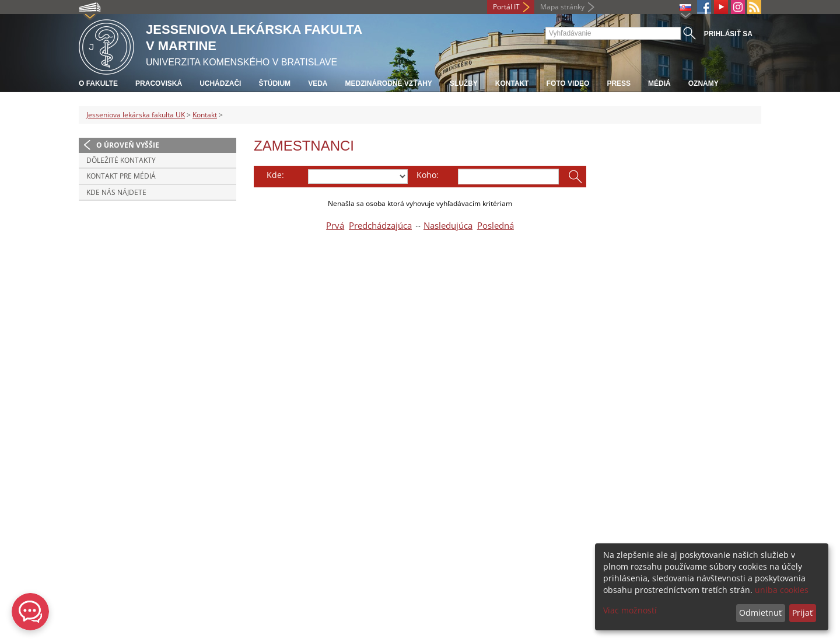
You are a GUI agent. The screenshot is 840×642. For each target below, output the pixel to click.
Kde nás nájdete (116, 192)
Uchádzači (220, 83)
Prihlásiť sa (728, 34)
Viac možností (630, 610)
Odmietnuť (760, 613)
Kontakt (512, 83)
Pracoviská (159, 83)
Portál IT (506, 7)
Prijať (802, 613)
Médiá (659, 83)
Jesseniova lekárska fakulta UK (136, 115)
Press (619, 83)
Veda (318, 83)
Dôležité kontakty (121, 160)
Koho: (428, 175)
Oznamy (703, 83)
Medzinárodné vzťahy (388, 83)
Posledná (496, 226)
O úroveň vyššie (128, 145)
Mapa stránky (562, 7)
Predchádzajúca (380, 226)
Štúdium (274, 83)
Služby (464, 83)
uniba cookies (782, 590)
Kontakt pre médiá (121, 176)
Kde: (275, 175)
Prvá (335, 226)
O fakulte (98, 83)
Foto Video (568, 83)
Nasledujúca (448, 226)
